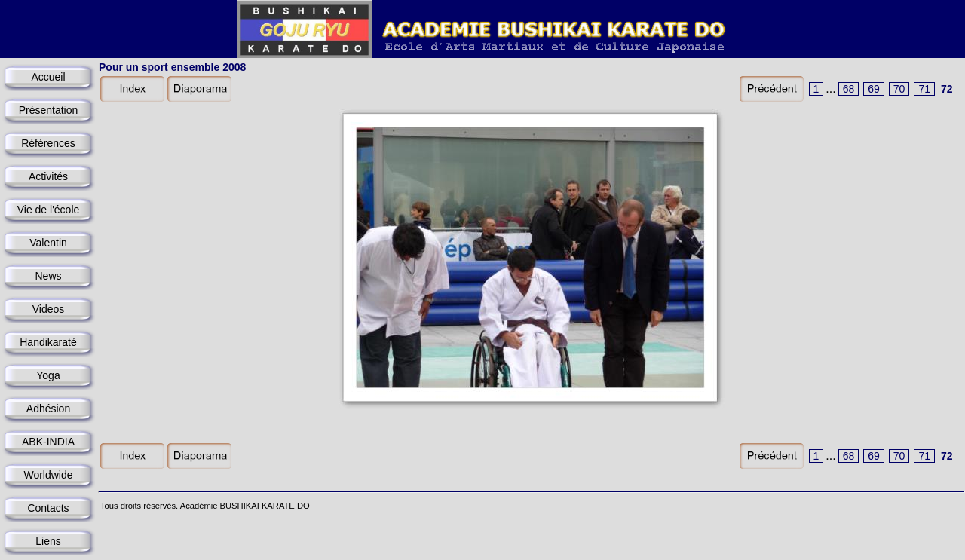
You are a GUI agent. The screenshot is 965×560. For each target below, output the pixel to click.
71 (924, 89)
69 (874, 89)
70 (899, 89)
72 (947, 89)
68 (849, 89)
